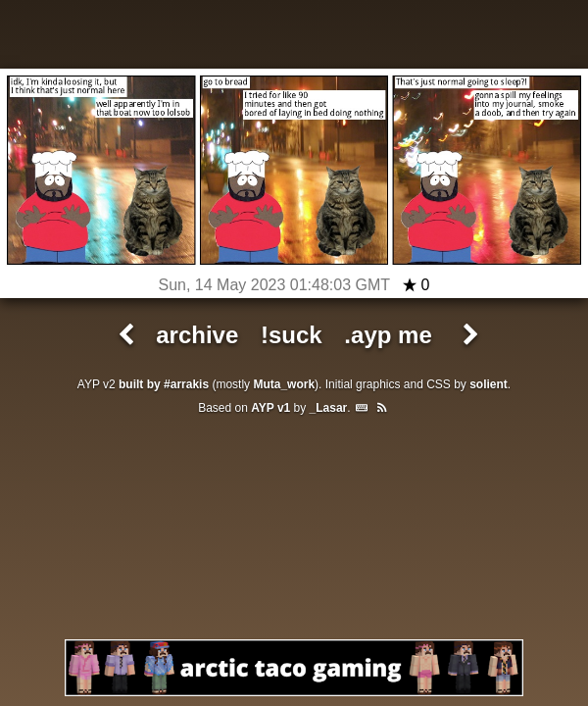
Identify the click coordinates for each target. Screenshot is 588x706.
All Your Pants (294, 37)
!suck (292, 335)
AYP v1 (270, 408)
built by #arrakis (164, 384)
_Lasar (329, 408)
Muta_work (284, 384)
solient (489, 384)
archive (197, 335)
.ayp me (388, 335)
